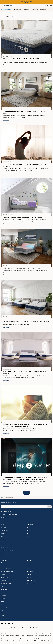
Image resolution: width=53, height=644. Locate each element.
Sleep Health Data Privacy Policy (33, 628)
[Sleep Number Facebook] (2, 624)
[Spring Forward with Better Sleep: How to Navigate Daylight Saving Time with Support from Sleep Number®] (26, 404)
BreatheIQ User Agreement (16, 628)
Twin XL (28, 530)
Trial (27, 586)
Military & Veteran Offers (7, 545)
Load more (26, 493)
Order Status (30, 572)
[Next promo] (51, 2)
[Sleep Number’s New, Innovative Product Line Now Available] (26, 299)
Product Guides (5, 577)
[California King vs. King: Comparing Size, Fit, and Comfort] (26, 248)
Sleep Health (4, 589)
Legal (2, 628)
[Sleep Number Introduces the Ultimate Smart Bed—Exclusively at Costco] (26, 91)
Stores (3, 601)
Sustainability (4, 613)
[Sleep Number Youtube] (9, 624)
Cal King (28, 542)
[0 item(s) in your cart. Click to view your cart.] (51, 6)
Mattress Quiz (4, 566)
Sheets (3, 536)
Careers (3, 598)
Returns (28, 569)
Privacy (24, 628)
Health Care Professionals (7, 551)
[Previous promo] (2, 2)
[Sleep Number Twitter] (5, 624)
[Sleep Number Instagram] (12, 624)
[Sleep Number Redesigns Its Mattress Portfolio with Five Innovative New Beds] (26, 352)
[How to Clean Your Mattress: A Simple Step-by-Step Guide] (26, 39)
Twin (28, 527)
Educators (4, 554)
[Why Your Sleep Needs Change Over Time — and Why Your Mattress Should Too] (26, 144)
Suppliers (3, 610)
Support (28, 566)
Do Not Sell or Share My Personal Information (9, 630)
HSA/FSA (29, 577)
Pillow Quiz (4, 580)
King (28, 539)
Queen (28, 536)
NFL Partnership (5, 616)
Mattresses (4, 527)
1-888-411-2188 (36, 639)
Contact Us (29, 563)
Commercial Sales (31, 583)
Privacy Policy (47, 635)
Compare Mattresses (6, 569)
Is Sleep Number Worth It (7, 572)
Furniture (3, 542)
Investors (3, 604)
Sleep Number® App (6, 563)
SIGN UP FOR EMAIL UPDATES (8, 503)
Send (49, 507)
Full (27, 533)
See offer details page (23, 630)
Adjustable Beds (5, 530)
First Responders (5, 548)
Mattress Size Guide (31, 545)
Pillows (3, 539)
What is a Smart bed (6, 583)
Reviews (3, 574)
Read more (6, 67)
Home (2, 498)
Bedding (3, 533)
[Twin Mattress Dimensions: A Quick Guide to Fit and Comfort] (26, 197)
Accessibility (4, 607)
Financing (29, 574)
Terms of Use (7, 628)
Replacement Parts (31, 580)
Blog (2, 586)
